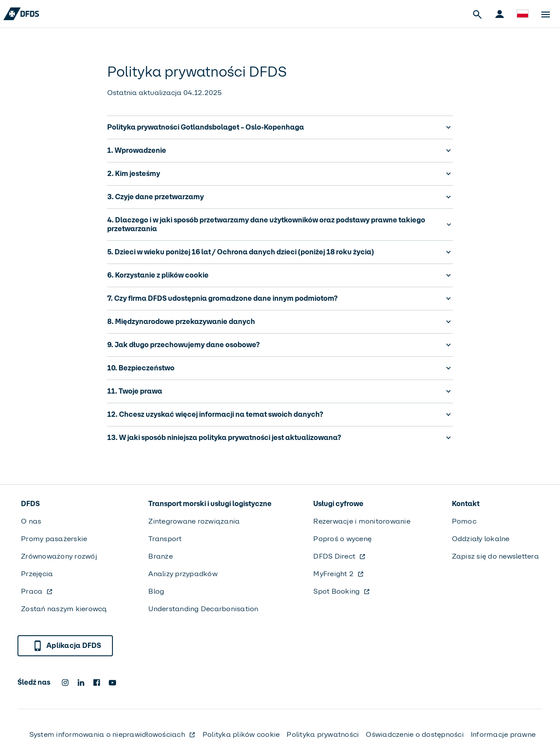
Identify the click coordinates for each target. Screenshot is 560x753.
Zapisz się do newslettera (495, 556)
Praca (37, 591)
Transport (165, 539)
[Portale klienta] (500, 14)
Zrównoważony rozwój (59, 556)
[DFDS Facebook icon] (97, 683)
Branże (161, 556)
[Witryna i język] (522, 14)
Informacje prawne (503, 734)
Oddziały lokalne (481, 539)
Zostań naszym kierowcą (64, 609)
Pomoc (464, 521)
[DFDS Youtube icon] (112, 683)
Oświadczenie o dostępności (415, 734)
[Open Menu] (545, 14)
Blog (156, 591)
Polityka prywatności (323, 734)
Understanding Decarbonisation (203, 609)
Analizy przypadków (183, 574)
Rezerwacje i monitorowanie (362, 521)
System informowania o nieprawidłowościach (112, 734)
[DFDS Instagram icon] (65, 683)
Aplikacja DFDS (67, 646)
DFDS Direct (339, 556)
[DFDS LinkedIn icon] (81, 683)
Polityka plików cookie (241, 734)
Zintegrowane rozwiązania (194, 521)
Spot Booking (342, 591)
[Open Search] (477, 14)
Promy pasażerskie (54, 539)
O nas (31, 521)
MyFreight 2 (339, 574)
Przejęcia (37, 574)
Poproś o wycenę (342, 539)
